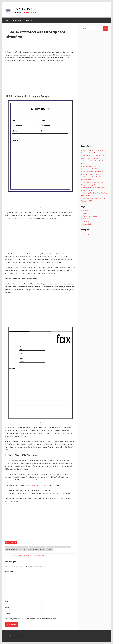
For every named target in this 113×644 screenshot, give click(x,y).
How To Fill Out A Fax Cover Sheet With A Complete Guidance (26, 556)
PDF (40, 207)
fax (10, 460)
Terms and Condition (90, 216)
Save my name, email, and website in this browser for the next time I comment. (33, 619)
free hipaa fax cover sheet (37, 547)
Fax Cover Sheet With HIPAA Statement (17, 547)
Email (8, 607)
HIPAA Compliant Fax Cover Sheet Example (58, 547)
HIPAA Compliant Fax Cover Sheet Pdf (17, 550)
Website (8, 613)
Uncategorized (11, 542)
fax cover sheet (37, 485)
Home (6, 20)
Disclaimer (87, 213)
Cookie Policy (88, 211)
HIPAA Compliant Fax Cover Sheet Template (41, 550)
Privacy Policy (88, 224)
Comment (9, 572)
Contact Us (87, 219)
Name (8, 601)
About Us (29, 20)
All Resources (17, 20)
